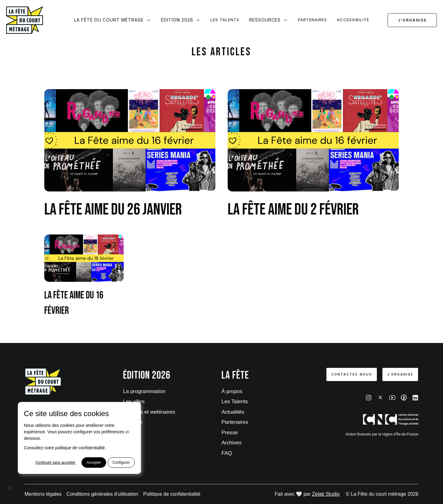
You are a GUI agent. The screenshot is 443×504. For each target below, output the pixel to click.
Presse (230, 433)
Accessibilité (353, 20)
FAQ (227, 453)
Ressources (269, 20)
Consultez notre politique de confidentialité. (65, 448)
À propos (232, 391)
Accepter (94, 463)
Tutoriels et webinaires (149, 412)
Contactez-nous (352, 374)
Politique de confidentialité (172, 494)
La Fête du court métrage (113, 20)
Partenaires (312, 20)
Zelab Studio (326, 494)
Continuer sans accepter (55, 463)
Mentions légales (43, 494)
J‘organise (412, 20)
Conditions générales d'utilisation (102, 494)
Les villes (134, 402)
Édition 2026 (181, 20)
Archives (231, 443)
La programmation (144, 391)
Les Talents (225, 20)
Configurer (121, 463)
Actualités (233, 412)
